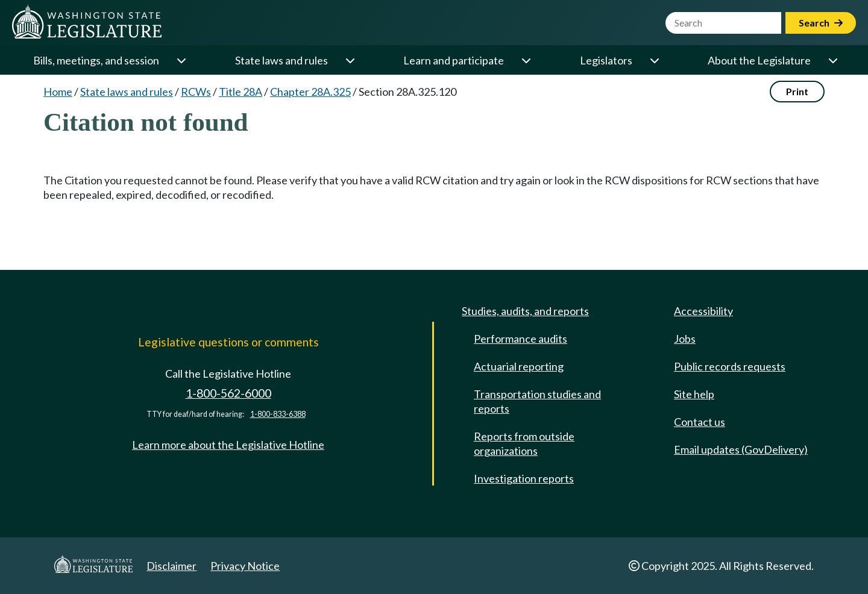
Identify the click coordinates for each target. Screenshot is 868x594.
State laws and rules (281, 60)
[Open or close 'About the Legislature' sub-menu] (832, 60)
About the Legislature (759, 60)
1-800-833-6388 (278, 414)
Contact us (700, 422)
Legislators (606, 60)
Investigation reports (524, 478)
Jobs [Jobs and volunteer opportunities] (685, 339)
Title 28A (241, 92)
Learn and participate (454, 60)
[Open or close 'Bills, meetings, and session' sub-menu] (181, 60)
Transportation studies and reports (537, 401)
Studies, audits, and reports (525, 311)
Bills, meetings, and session (96, 60)
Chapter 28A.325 (310, 92)
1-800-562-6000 (228, 393)
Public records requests (730, 366)
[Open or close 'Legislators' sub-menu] (654, 60)
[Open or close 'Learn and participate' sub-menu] (526, 60)
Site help (694, 394)
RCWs (196, 92)
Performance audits (520, 339)
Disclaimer (171, 566)
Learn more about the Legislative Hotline (228, 445)
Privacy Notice (245, 566)
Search (821, 23)
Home (58, 92)
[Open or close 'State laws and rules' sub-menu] (350, 60)
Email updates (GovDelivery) (741, 449)
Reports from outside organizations (524, 443)
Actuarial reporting (519, 366)
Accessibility (703, 311)
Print (797, 91)
